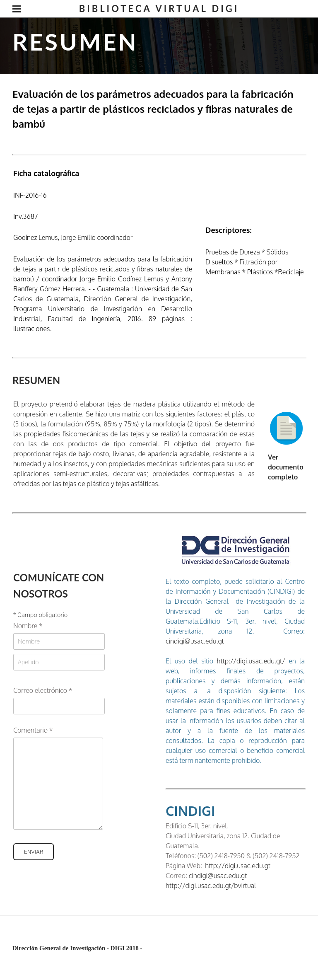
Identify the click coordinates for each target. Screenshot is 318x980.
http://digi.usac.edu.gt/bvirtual (211, 886)
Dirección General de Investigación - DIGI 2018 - (77, 948)
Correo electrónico (43, 690)
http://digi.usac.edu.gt (238, 866)
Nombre (28, 626)
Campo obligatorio (40, 615)
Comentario (33, 730)
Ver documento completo (286, 467)
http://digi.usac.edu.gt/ (249, 661)
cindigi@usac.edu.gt (195, 641)
